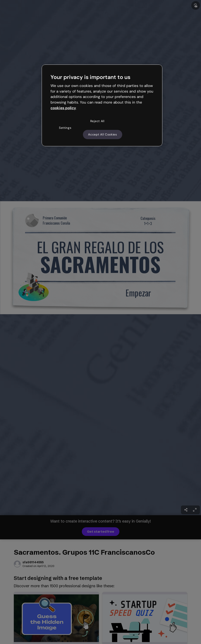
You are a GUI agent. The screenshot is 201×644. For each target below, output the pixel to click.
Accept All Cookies (103, 134)
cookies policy (63, 108)
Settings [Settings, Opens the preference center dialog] (65, 128)
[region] (102, 105)
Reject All (97, 121)
